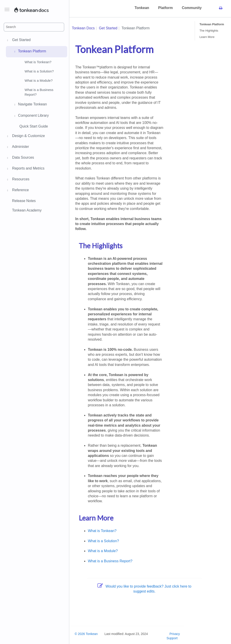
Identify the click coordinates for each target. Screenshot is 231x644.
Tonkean (142, 8)
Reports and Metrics (28, 169)
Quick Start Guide (34, 126)
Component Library (31, 116)
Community (192, 8)
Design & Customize (28, 136)
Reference (20, 191)
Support (172, 638)
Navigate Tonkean (30, 105)
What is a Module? (39, 80)
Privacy (175, 634)
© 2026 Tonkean (86, 634)
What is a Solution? (39, 71)
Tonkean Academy (27, 210)
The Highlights (209, 31)
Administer (20, 147)
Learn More (207, 37)
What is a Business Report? (39, 92)
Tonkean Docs (83, 28)
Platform (165, 8)
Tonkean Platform (30, 52)
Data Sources (22, 158)
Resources (20, 180)
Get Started (21, 40)
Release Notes (24, 201)
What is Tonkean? (38, 62)
